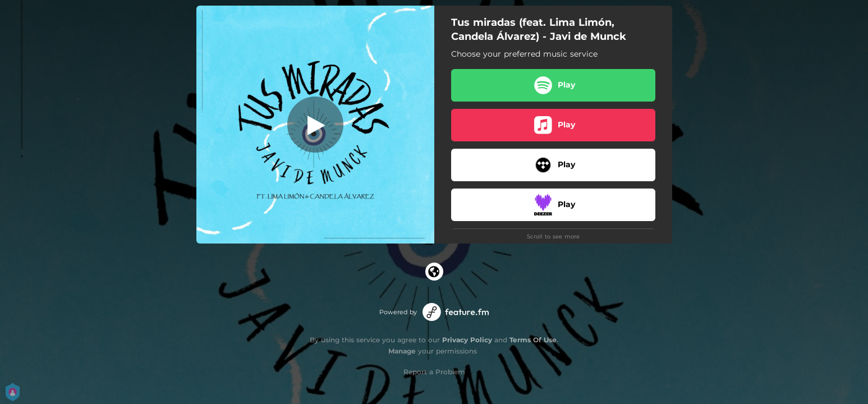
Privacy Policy (467, 340)
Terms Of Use (533, 340)
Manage (402, 351)
